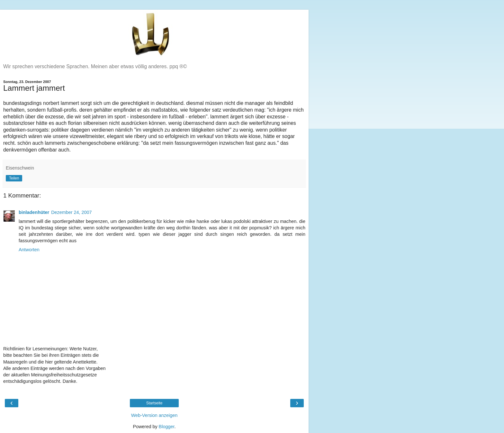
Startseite (154, 403)
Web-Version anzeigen (154, 415)
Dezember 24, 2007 (71, 212)
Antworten (29, 250)
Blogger (167, 427)
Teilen (14, 178)
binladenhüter (34, 212)
